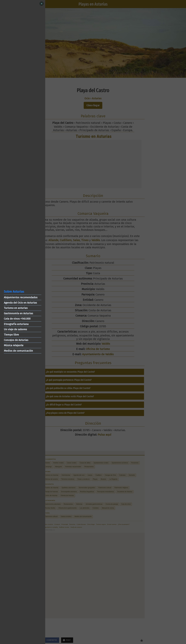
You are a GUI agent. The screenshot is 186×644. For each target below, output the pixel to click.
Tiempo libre (11, 335)
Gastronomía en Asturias (18, 313)
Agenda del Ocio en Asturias (20, 303)
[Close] (42, 4)
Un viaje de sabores (15, 329)
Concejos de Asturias (16, 340)
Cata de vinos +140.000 (17, 319)
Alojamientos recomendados (21, 297)
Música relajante (14, 345)
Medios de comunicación (18, 351)
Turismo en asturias (16, 308)
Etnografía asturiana (16, 324)
